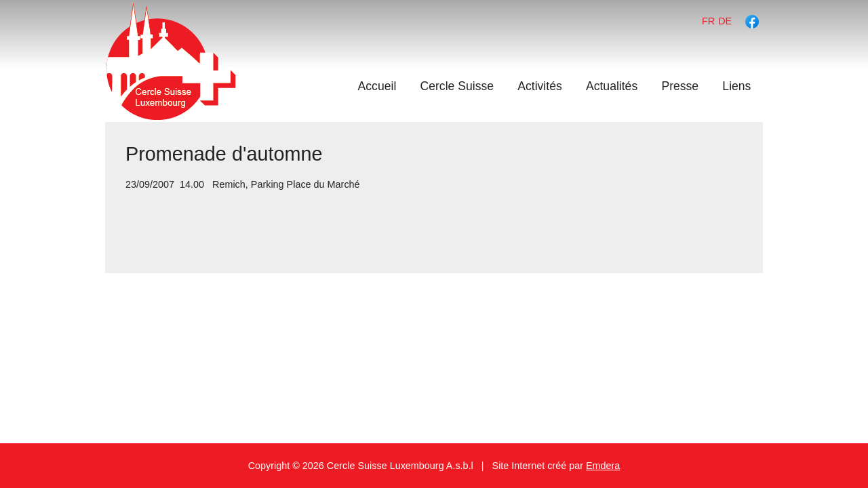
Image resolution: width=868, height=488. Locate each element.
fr (708, 21)
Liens (736, 86)
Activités (540, 86)
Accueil (377, 86)
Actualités (612, 86)
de (725, 21)
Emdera (603, 466)
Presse (680, 86)
